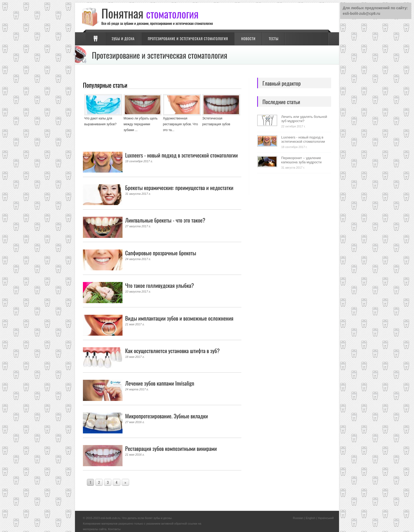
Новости (248, 39)
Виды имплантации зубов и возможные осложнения (179, 318)
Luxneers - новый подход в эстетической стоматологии (182, 155)
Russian (298, 518)
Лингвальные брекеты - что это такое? (165, 220)
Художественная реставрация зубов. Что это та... (180, 124)
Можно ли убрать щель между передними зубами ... (141, 124)
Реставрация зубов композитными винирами (171, 448)
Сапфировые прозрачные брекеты (161, 253)
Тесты (274, 39)
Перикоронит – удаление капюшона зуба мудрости (301, 160)
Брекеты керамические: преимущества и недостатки (179, 188)
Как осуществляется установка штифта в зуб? (172, 351)
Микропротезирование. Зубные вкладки (166, 416)
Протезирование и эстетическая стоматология (188, 39)
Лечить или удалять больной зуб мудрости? (304, 119)
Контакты (114, 529)
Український (326, 518)
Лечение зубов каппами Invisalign (160, 383)
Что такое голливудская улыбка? (159, 285)
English (310, 518)
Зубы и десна (123, 39)
